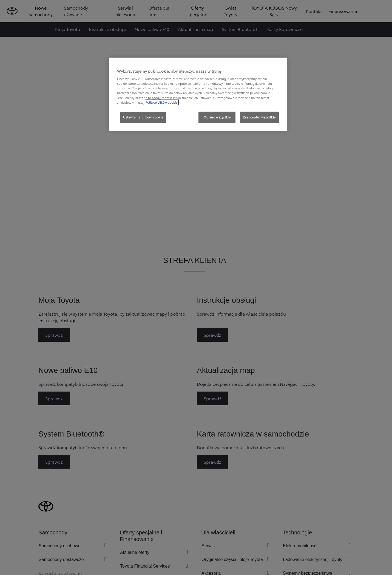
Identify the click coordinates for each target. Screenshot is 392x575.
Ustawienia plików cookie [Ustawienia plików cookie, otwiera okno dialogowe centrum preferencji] (143, 117)
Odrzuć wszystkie (217, 117)
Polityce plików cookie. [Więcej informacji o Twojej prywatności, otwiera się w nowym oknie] (162, 102)
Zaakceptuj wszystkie (259, 117)
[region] (198, 94)
